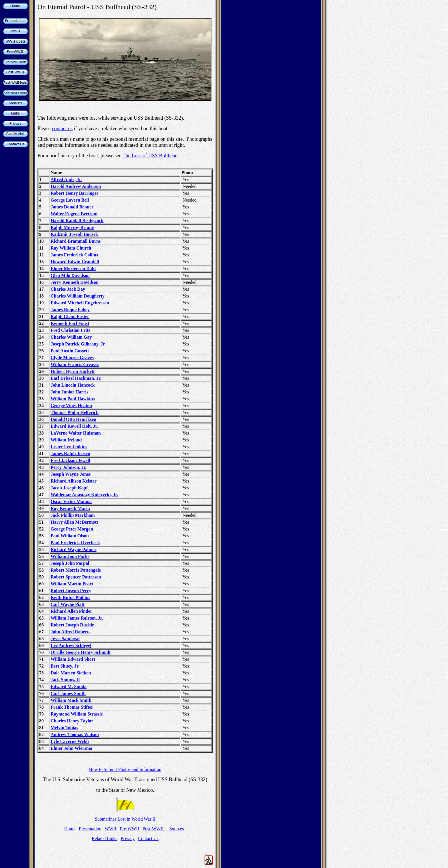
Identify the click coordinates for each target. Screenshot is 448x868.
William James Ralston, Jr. (77, 618)
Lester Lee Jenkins (69, 447)
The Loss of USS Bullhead (150, 156)
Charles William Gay (71, 337)
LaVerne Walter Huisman (76, 433)
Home (70, 829)
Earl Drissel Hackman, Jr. (76, 378)
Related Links (104, 838)
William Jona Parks (70, 556)
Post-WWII (154, 829)
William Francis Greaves (75, 364)
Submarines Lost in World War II (125, 819)
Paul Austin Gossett (70, 351)
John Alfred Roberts (70, 632)
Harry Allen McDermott (74, 522)
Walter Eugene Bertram (74, 214)
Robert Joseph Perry (71, 591)
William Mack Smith (71, 700)
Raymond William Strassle (77, 714)
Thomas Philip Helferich (75, 412)
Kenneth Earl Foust (70, 323)
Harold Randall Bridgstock (77, 221)
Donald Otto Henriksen (73, 419)
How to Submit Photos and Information (125, 769)
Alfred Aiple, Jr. (66, 179)
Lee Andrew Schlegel (71, 645)
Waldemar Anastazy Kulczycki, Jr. (84, 495)
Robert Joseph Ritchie (72, 625)
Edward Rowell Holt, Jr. (74, 426)
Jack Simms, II (65, 680)
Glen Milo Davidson (70, 275)
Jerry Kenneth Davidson (75, 282)
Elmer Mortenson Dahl (73, 269)
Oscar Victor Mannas (71, 502)
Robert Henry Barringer (75, 193)
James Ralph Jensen (70, 454)
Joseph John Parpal (70, 563)
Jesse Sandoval (65, 639)
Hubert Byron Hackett (73, 371)
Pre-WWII (129, 829)
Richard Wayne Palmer (74, 549)
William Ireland (66, 440)
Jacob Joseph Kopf (69, 488)
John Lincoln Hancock (73, 385)
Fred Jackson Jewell (70, 460)
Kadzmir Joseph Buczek (74, 234)
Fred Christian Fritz (70, 330)
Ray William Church (71, 248)
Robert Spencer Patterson (76, 577)
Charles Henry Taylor (72, 721)
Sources (177, 829)
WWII (111, 829)
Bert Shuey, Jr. (65, 666)
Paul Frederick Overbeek (75, 543)
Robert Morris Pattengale (76, 570)
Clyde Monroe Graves (72, 358)
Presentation (90, 829)
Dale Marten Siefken (71, 673)
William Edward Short (73, 659)
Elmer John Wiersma (71, 748)
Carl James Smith (68, 693)
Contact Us (148, 838)
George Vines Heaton (71, 406)
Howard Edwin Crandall (75, 262)
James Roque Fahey (70, 310)
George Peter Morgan (72, 529)
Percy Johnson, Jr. (68, 467)
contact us (62, 128)
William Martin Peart (72, 584)
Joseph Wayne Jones (71, 474)
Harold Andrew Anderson (76, 186)
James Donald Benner (72, 207)
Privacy (128, 838)
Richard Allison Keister (74, 481)
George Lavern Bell (70, 200)
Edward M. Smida (69, 687)
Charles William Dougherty (78, 296)
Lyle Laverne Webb (70, 741)
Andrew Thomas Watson (75, 735)
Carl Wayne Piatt (68, 604)
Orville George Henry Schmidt (81, 652)
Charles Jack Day (68, 289)
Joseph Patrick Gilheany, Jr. (78, 344)
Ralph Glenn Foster (70, 317)
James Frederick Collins (74, 255)
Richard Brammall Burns (76, 241)
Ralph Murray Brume (72, 227)
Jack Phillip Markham (73, 515)
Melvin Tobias (64, 728)
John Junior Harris (69, 392)
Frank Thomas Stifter (72, 707)
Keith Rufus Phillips (70, 597)
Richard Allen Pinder (71, 611)
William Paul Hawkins (73, 399)
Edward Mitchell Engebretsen (80, 303)
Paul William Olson (70, 536)
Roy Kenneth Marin (70, 508)
